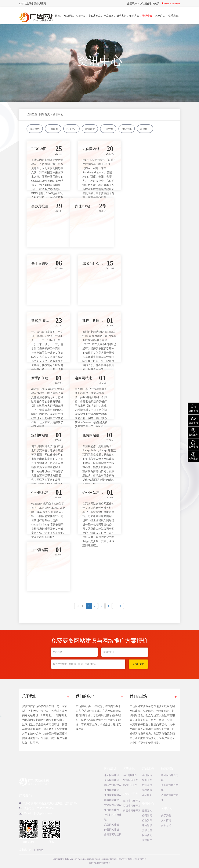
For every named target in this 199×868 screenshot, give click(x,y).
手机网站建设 (112, 790)
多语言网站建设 (113, 834)
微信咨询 (193, 408)
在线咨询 (193, 444)
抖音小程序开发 (132, 811)
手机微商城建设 (113, 795)
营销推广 (145, 129)
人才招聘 (166, 820)
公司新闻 (53, 129)
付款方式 (166, 825)
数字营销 (147, 785)
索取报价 (193, 456)
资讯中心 (148, 16)
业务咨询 (193, 420)
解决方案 (135, 16)
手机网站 (147, 775)
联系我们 (174, 16)
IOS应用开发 (130, 785)
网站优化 (127, 129)
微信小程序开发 (132, 801)
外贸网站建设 (112, 830)
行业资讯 (71, 129)
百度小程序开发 (132, 806)
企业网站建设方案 (170, 788)
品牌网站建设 (112, 825)
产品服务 (109, 16)
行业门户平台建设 (113, 817)
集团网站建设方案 (170, 778)
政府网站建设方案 (170, 797)
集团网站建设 (112, 775)
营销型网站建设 (113, 805)
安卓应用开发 (131, 780)
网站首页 (45, 114)
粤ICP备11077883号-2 (99, 863)
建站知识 (90, 129)
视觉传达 (147, 790)
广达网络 (39, 850)
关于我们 (166, 815)
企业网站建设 (112, 780)
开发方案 (108, 129)
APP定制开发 (130, 775)
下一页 (118, 606)
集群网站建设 (112, 810)
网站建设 (68, 16)
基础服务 (147, 795)
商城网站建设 (112, 800)
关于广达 (161, 16)
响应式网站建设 (113, 785)
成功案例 (122, 16)
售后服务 (193, 432)
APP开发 (81, 16)
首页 (58, 16)
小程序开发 (95, 16)
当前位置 (32, 114)
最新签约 (35, 129)
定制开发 (147, 780)
